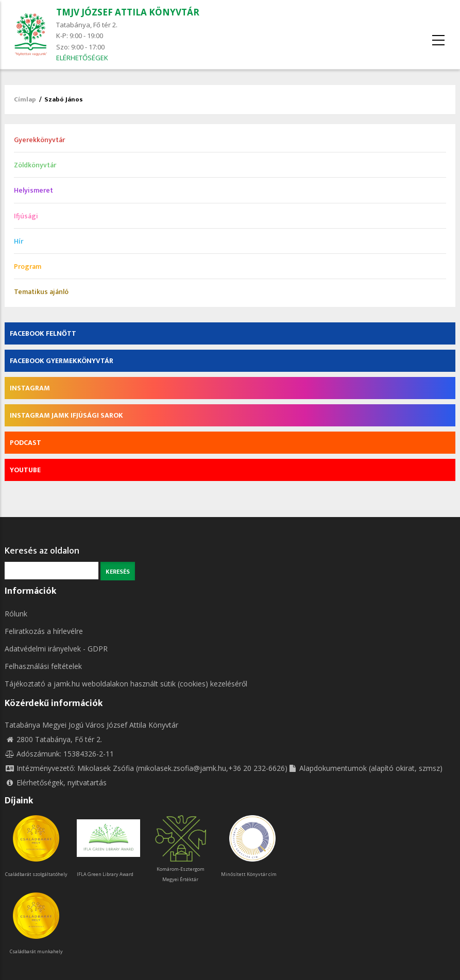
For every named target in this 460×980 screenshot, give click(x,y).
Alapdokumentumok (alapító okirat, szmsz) (365, 768)
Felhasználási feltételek (43, 666)
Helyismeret (33, 190)
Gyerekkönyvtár (39, 140)
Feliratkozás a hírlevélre (44, 631)
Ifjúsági (26, 216)
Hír (19, 241)
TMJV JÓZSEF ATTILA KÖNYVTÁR (128, 12)
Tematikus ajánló (41, 292)
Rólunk (16, 614)
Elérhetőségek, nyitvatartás (56, 783)
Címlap (25, 99)
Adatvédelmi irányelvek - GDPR (56, 649)
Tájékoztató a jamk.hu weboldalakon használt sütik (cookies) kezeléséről (126, 684)
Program (28, 267)
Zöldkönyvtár (35, 165)
